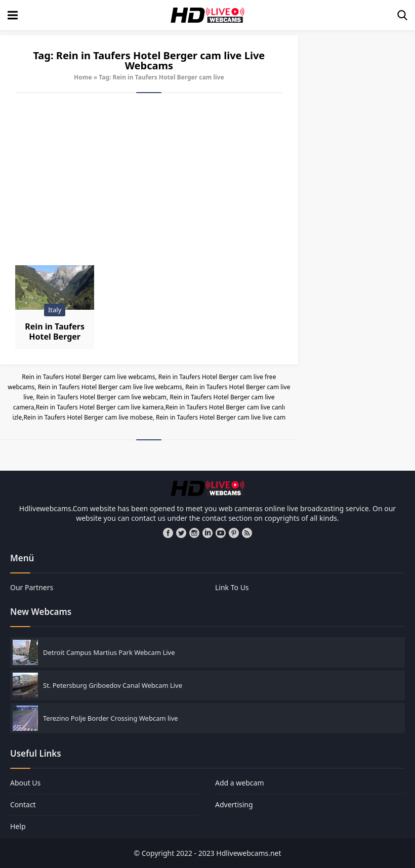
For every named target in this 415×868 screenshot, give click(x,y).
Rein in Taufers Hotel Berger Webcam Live (55, 337)
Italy (55, 310)
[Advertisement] (149, 179)
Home (83, 77)
